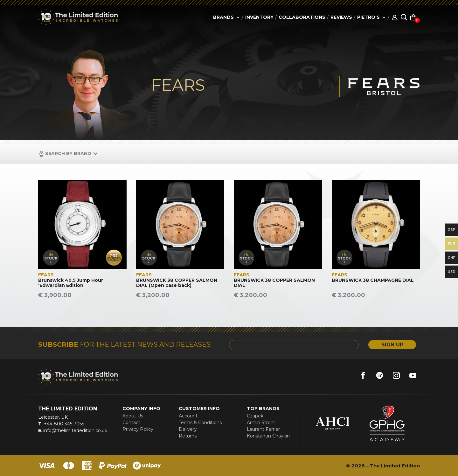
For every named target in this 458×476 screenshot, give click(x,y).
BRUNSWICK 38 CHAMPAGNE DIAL (373, 280)
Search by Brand (68, 153)
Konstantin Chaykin (268, 436)
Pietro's (372, 17)
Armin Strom (261, 423)
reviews (341, 17)
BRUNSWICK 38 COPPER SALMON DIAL (274, 283)
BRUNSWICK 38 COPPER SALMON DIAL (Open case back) (177, 283)
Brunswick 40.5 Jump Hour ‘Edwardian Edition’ (71, 283)
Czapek (255, 416)
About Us (133, 416)
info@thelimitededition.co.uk (75, 430)
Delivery (188, 429)
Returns (188, 436)
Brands (227, 17)
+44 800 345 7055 (63, 424)
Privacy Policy (138, 429)
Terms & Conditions (200, 423)
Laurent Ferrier (263, 429)
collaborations (302, 17)
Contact (131, 423)
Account (188, 416)
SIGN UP (392, 345)
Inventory (259, 17)
